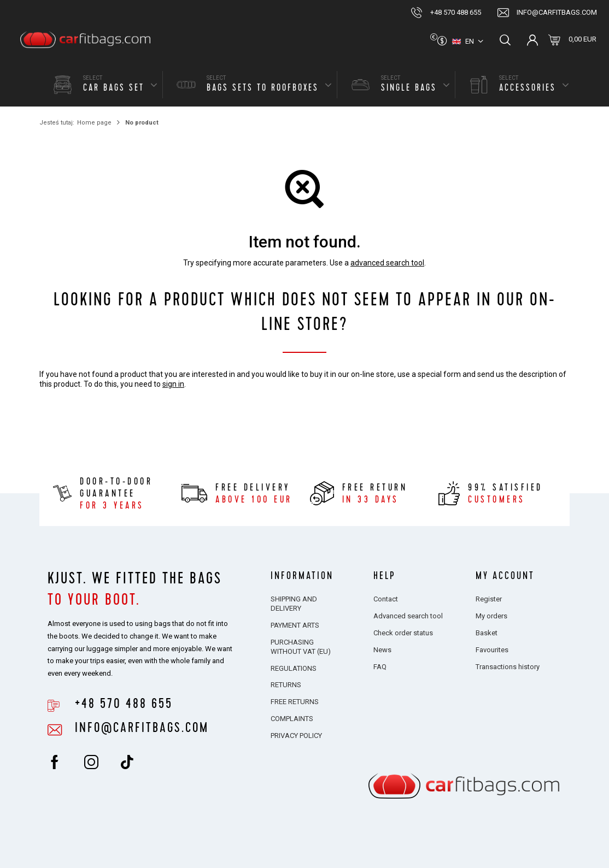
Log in (532, 40)
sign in (173, 384)
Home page (94, 123)
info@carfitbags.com (557, 12)
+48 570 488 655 (456, 12)
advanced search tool (387, 263)
